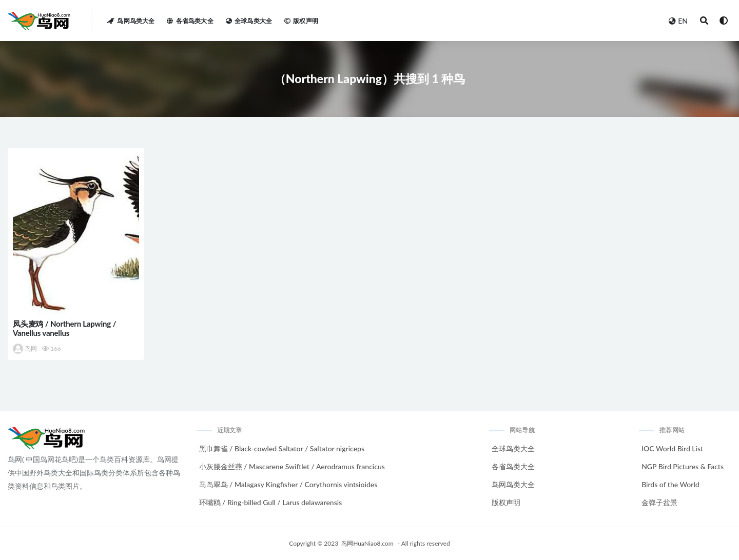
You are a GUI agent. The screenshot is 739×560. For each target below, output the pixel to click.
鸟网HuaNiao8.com (367, 543)
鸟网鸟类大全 (513, 484)
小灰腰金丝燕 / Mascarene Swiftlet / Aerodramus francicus (292, 466)
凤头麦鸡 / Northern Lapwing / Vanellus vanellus (64, 328)
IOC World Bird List (672, 448)
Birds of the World (670, 484)
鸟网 (25, 349)
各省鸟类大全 (513, 466)
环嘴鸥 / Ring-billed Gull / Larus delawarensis (271, 502)
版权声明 (506, 502)
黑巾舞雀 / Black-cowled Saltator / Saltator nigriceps (282, 448)
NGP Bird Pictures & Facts (683, 466)
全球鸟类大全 (513, 448)
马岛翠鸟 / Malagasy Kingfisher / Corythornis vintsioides (288, 484)
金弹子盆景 (659, 502)
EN (678, 21)
